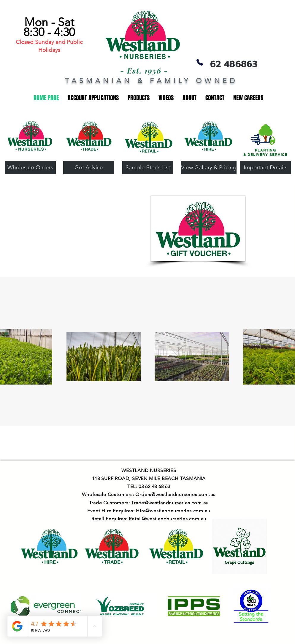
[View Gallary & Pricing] (209, 168)
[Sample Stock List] (148, 168)
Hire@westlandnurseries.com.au (173, 511)
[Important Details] (265, 168)
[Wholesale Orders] (30, 168)
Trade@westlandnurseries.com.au (170, 503)
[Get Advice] (89, 168)
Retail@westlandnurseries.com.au (168, 519)
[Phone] (200, 62)
